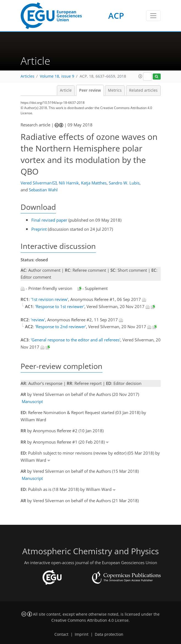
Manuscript (32, 401)
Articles (27, 76)
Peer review (90, 90)
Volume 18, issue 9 (57, 76)
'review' (38, 320)
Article (66, 90)
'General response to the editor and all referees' (76, 340)
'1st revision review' (49, 299)
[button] (140, 76)
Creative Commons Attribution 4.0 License (90, 620)
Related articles (143, 90)
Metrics (115, 90)
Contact (61, 634)
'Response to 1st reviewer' (60, 306)
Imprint (82, 634)
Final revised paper (49, 220)
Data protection (109, 634)
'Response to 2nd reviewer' (61, 327)
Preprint (39, 229)
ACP (116, 16)
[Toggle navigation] (153, 16)
